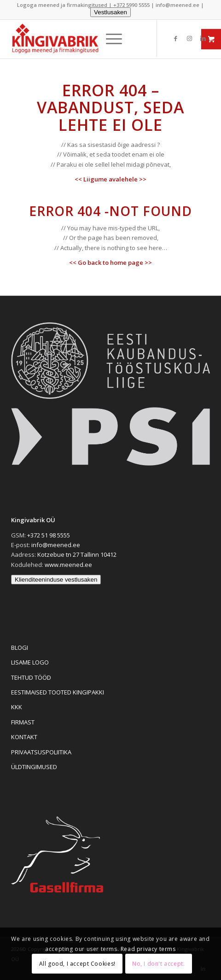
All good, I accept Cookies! (77, 964)
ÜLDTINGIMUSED (34, 767)
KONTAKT (24, 737)
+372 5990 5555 (131, 5)
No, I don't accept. (158, 964)
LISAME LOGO (30, 662)
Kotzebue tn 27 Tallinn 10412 (77, 554)
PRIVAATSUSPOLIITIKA (41, 752)
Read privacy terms (148, 949)
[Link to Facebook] (175, 38)
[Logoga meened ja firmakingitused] (66, 39)
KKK (17, 707)
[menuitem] (109, 39)
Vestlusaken (110, 12)
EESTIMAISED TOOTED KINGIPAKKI (58, 692)
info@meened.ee (177, 5)
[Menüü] (109, 39)
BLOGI (20, 647)
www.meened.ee (68, 565)
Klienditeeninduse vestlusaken (56, 580)
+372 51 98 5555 (49, 535)
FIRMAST (23, 722)
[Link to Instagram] (189, 38)
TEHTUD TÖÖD (31, 677)
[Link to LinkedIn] (203, 38)
